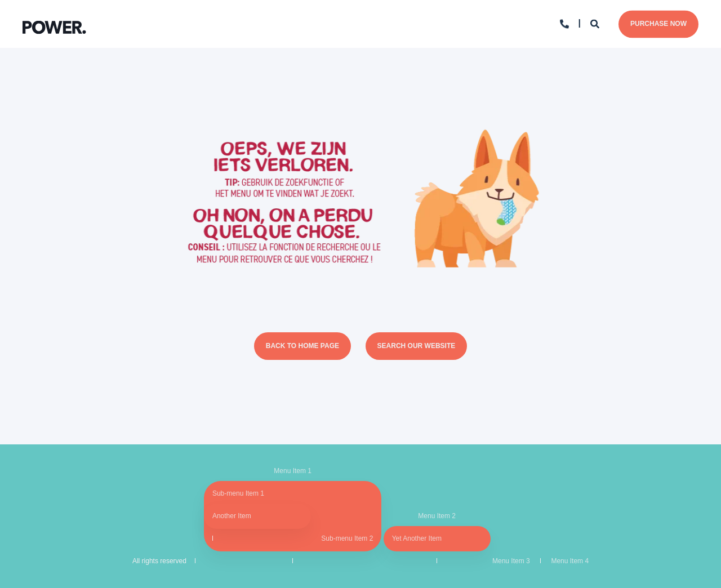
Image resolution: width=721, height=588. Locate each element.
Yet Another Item (417, 538)
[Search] (596, 23)
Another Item (232, 516)
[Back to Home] (54, 24)
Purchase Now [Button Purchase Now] (658, 24)
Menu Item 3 (511, 561)
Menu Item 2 (437, 516)
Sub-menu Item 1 (238, 493)
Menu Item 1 (293, 471)
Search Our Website (417, 346)
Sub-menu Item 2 (347, 538)
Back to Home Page (302, 346)
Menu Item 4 (570, 561)
